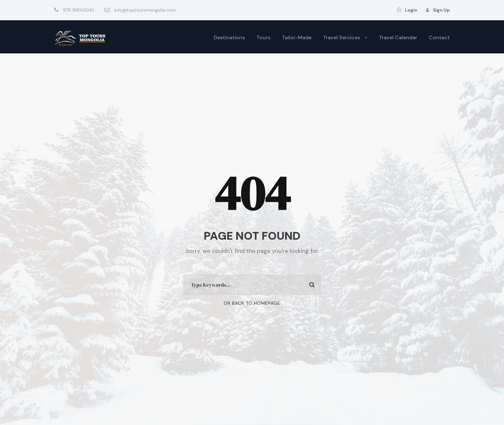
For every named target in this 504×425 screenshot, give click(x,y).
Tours (263, 37)
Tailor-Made (297, 37)
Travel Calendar (398, 37)
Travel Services (342, 37)
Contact (439, 37)
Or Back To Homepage (252, 303)
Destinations (229, 37)
